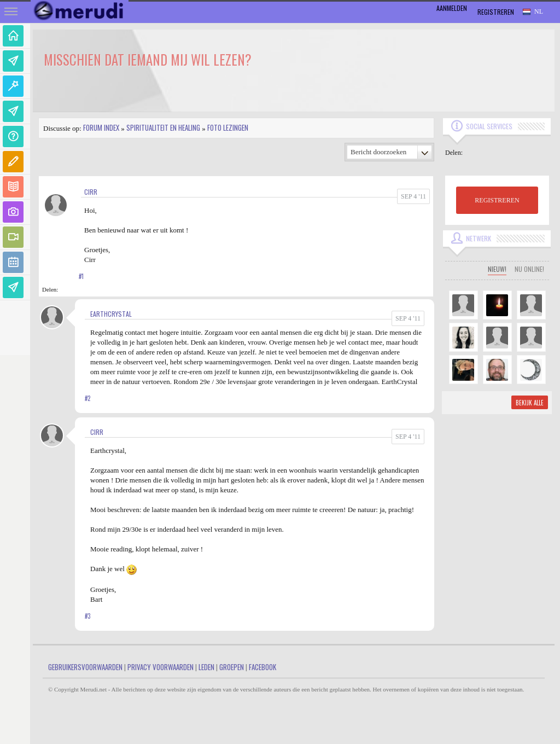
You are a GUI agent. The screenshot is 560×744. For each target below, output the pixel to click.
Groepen (232, 667)
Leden (206, 667)
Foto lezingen (228, 127)
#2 (87, 398)
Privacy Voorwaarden (161, 667)
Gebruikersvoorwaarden (85, 667)
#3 (87, 616)
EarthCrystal (111, 314)
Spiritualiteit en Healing (163, 127)
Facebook (262, 667)
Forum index (101, 127)
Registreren (496, 12)
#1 (81, 276)
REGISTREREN (497, 200)
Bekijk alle (530, 403)
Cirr (91, 192)
